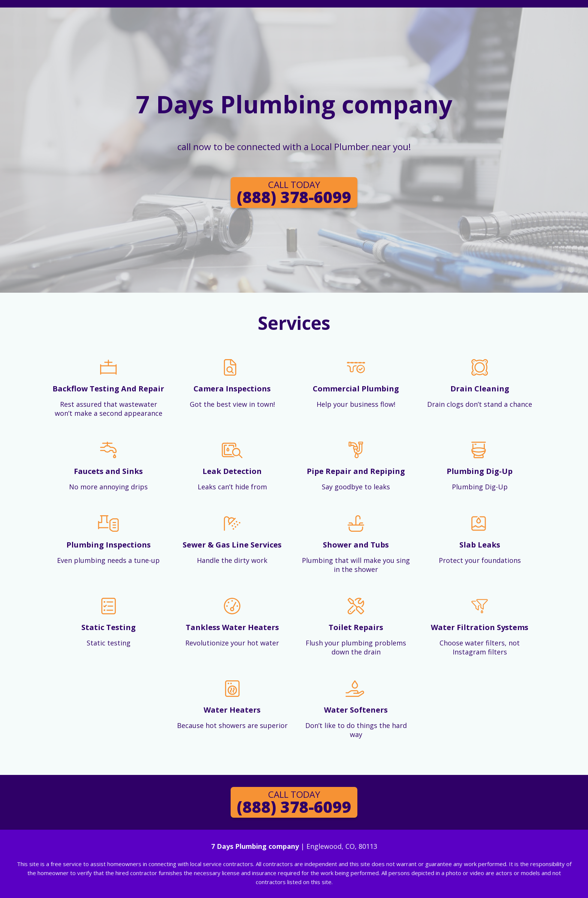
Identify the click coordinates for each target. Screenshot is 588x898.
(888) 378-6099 (294, 193)
